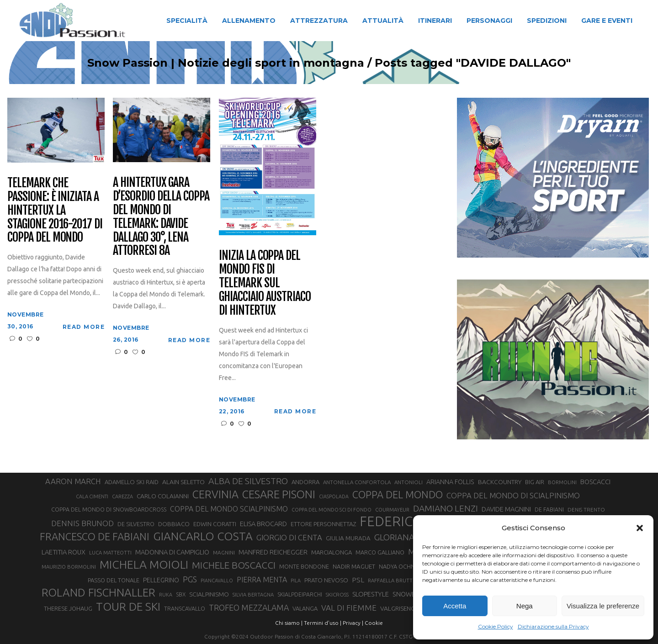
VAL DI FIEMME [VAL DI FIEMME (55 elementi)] (349, 608)
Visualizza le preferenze (603, 606)
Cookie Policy (496, 626)
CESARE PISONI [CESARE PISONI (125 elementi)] (279, 495)
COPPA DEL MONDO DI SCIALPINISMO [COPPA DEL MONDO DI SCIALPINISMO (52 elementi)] (513, 495)
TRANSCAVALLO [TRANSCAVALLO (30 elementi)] (185, 608)
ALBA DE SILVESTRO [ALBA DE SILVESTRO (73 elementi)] (248, 481)
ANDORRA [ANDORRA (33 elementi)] (305, 482)
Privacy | (353, 623)
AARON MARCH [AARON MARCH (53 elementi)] (73, 481)
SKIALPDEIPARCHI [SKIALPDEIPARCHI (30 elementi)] (300, 594)
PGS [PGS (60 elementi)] (190, 579)
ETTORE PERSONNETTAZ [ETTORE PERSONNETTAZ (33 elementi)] (323, 524)
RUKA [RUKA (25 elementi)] (166, 595)
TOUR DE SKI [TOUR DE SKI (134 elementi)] (128, 607)
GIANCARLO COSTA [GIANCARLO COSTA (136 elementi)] (203, 536)
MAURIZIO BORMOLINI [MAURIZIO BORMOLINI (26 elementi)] (69, 567)
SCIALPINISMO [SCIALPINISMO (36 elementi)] (209, 594)
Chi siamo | (289, 623)
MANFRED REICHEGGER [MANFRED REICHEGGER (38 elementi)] (273, 552)
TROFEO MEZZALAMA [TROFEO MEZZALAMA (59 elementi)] (249, 607)
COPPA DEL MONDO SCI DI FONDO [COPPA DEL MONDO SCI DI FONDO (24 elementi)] (332, 510)
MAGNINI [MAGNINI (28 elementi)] (224, 552)
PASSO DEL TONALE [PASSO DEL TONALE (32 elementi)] (114, 580)
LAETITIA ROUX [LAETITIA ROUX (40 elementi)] (64, 552)
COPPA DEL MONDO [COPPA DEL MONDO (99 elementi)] (398, 495)
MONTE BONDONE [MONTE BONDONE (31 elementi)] (304, 566)
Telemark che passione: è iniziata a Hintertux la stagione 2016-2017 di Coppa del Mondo (55, 210)
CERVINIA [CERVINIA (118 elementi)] (215, 494)
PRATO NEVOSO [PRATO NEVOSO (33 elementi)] (326, 580)
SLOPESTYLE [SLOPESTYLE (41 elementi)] (371, 594)
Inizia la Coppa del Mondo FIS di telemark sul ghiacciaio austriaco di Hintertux (265, 283)
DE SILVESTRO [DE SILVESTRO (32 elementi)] (136, 524)
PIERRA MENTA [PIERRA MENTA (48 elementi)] (262, 580)
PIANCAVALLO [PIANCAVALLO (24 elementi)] (217, 581)
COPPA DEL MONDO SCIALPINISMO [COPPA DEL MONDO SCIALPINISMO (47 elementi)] (229, 509)
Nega (525, 606)
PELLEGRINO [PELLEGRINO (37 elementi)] (161, 580)
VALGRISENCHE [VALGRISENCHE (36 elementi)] (401, 608)
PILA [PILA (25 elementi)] (296, 581)
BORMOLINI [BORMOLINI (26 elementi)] (562, 482)
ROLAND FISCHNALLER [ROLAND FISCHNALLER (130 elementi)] (98, 592)
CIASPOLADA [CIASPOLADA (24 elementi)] (334, 496)
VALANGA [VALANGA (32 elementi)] (305, 608)
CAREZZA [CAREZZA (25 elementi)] (122, 496)
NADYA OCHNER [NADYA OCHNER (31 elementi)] (400, 566)
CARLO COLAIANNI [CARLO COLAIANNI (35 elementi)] (163, 496)
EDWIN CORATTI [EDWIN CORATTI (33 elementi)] (215, 524)
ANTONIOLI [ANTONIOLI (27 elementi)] (409, 482)
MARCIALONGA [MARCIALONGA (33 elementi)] (332, 552)
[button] (640, 528)
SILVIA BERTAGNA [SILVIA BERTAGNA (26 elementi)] (253, 595)
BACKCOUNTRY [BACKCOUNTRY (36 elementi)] (500, 482)
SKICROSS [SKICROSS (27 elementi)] (337, 594)
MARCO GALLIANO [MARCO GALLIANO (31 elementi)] (380, 552)
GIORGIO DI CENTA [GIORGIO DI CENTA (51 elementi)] (289, 537)
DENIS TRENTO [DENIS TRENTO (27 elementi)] (586, 509)
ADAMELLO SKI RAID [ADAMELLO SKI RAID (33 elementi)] (132, 482)
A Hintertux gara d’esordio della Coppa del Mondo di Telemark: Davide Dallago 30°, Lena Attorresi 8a (161, 217)
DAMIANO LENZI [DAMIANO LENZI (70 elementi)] (446, 508)
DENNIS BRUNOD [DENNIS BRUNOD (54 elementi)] (82, 523)
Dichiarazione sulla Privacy (553, 626)
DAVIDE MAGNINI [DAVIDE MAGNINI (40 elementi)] (506, 509)
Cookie (374, 623)
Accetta (455, 606)
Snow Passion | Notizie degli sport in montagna (206, 63)
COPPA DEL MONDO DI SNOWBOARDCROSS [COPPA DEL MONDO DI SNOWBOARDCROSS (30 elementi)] (109, 509)
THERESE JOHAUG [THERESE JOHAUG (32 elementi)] (68, 608)
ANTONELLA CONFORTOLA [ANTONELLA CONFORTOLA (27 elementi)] (357, 482)
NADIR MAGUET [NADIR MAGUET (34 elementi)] (354, 567)
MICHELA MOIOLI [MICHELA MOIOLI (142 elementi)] (144, 565)
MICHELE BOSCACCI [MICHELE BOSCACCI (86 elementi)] (234, 565)
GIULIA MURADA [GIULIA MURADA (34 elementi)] (348, 538)
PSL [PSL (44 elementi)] (358, 580)
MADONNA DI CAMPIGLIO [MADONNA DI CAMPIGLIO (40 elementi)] (172, 552)
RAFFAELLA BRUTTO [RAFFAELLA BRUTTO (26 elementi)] (392, 581)
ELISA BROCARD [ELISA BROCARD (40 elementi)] (263, 524)
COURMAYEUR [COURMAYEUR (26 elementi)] (392, 510)
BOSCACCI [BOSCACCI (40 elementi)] (595, 482)
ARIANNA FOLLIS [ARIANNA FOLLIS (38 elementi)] (450, 482)
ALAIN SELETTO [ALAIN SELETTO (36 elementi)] (183, 482)
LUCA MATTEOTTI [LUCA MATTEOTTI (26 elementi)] (110, 553)
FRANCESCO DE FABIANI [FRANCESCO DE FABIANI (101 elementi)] (95, 536)
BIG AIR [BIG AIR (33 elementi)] (535, 482)
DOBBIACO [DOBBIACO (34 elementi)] (174, 524)
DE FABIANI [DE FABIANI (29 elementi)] (549, 509)
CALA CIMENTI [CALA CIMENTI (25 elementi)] (92, 496)
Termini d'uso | (323, 623)
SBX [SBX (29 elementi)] (181, 594)
